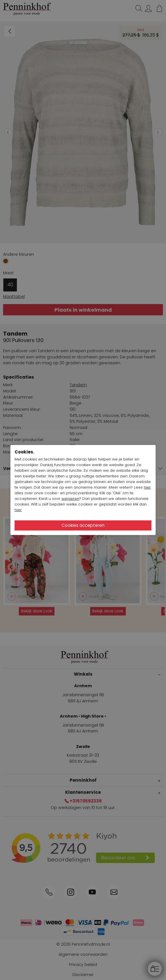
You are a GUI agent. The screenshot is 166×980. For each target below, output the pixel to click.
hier (147, 487)
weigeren (70, 499)
